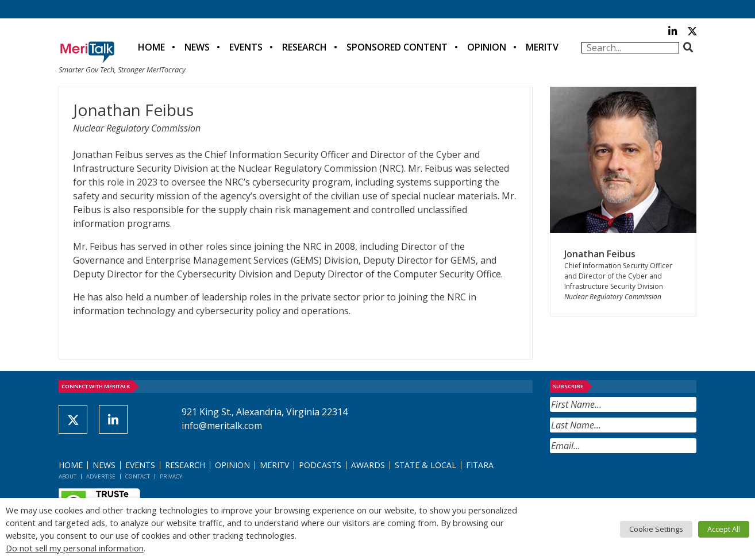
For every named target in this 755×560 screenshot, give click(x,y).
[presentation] (637, 481)
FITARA (480, 465)
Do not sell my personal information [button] (75, 548)
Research (305, 47)
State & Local (425, 465)
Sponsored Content (397, 47)
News (197, 47)
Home (151, 47)
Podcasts (320, 465)
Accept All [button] (724, 529)
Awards (368, 465)
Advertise (101, 476)
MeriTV (542, 47)
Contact (138, 476)
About (68, 476)
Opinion (487, 47)
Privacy (171, 476)
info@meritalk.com (222, 426)
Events (246, 47)
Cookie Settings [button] (656, 529)
